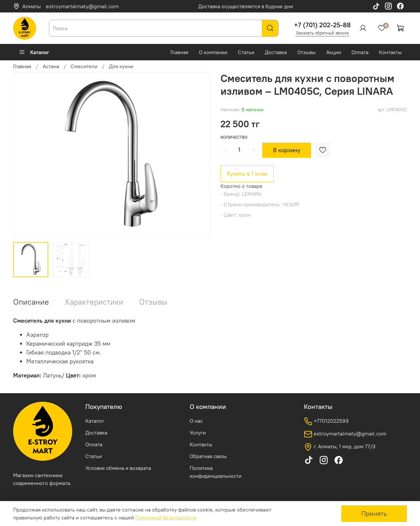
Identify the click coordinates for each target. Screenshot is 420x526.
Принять (374, 513)
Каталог (34, 52)
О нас (196, 421)
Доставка (276, 52)
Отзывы (306, 52)
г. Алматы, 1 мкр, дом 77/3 (340, 447)
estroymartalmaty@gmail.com (82, 6)
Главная (179, 52)
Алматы (27, 6)
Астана (51, 66)
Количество (234, 137)
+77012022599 (326, 421)
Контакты (390, 52)
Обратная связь (208, 456)
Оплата (360, 52)
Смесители (84, 66)
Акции (334, 52)
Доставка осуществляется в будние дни (246, 6)
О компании (213, 52)
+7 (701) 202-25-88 (322, 25)
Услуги (198, 433)
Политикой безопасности (166, 517)
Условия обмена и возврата (118, 468)
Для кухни (121, 66)
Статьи (246, 52)
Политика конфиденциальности (216, 472)
